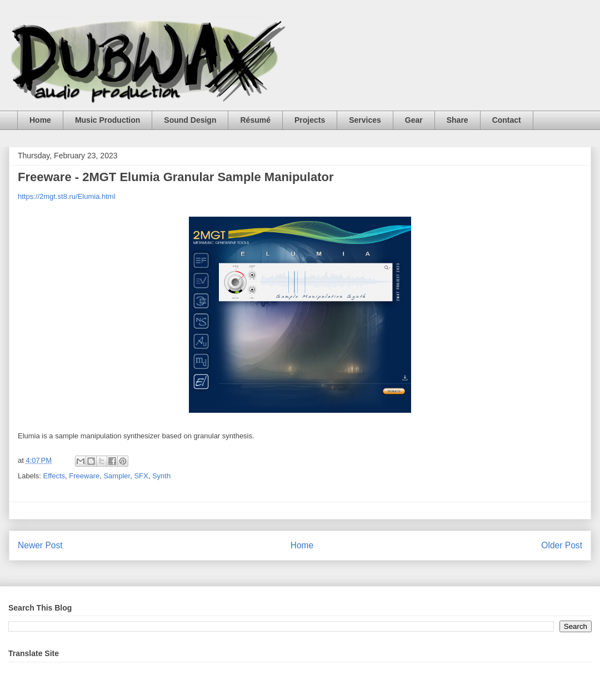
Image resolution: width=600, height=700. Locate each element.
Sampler (117, 476)
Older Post (562, 545)
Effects (54, 476)
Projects (310, 120)
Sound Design (190, 120)
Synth (161, 476)
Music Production (107, 120)
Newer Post (40, 545)
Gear (414, 120)
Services (365, 120)
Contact (507, 120)
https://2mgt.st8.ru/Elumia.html (67, 196)
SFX (141, 476)
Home (40, 120)
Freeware (84, 476)
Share (457, 120)
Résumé (255, 120)
